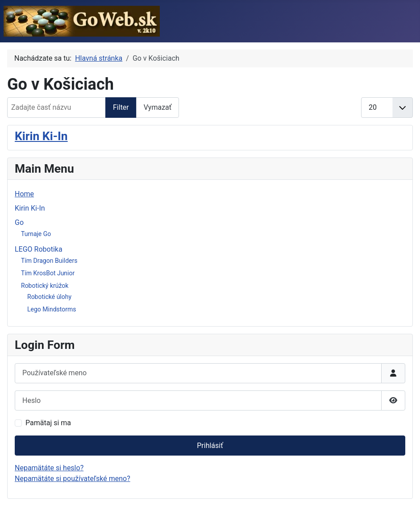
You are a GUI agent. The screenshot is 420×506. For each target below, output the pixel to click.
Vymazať (158, 107)
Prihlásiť (210, 446)
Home (24, 194)
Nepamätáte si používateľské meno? (73, 479)
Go (19, 222)
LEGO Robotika (39, 249)
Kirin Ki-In (41, 136)
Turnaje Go (36, 234)
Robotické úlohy (49, 297)
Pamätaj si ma (48, 423)
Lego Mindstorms (52, 309)
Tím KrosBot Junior (48, 273)
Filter (121, 107)
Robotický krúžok (45, 286)
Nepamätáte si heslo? (49, 468)
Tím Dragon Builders (49, 261)
